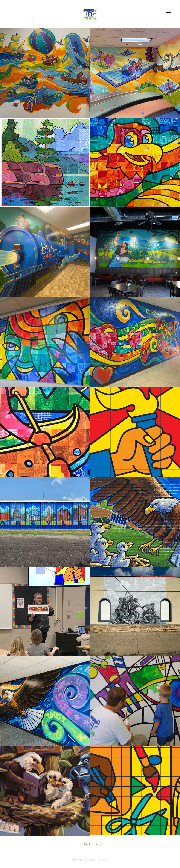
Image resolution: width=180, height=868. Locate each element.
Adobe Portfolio (97, 860)
